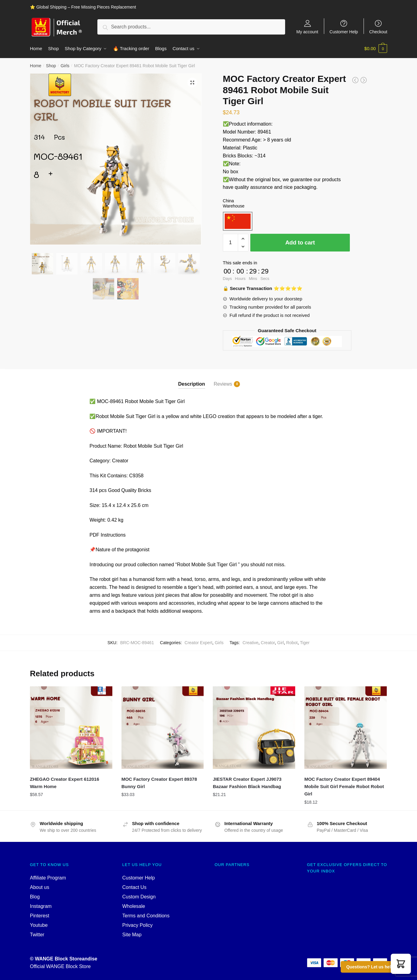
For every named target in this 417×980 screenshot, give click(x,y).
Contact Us (134, 887)
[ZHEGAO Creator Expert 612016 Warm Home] (71, 727)
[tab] (192, 378)
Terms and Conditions (146, 915)
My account (307, 32)
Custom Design (139, 896)
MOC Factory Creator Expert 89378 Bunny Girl (159, 782)
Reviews (223, 384)
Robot (292, 642)
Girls (65, 65)
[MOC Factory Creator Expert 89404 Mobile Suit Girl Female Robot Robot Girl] (346, 727)
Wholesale (134, 906)
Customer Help (344, 32)
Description (192, 384)
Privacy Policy (138, 925)
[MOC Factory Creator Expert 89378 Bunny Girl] (163, 727)
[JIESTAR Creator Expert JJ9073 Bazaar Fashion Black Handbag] (254, 727)
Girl (281, 642)
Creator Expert (199, 642)
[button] (401, 964)
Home (36, 65)
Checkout (378, 32)
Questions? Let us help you (374, 967)
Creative (250, 642)
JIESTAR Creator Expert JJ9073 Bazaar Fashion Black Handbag (247, 782)
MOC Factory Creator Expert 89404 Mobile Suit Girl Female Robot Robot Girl (344, 786)
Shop (51, 65)
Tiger (305, 642)
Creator (268, 642)
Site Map (132, 934)
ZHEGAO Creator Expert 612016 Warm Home (65, 782)
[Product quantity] (230, 242)
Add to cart (300, 242)
